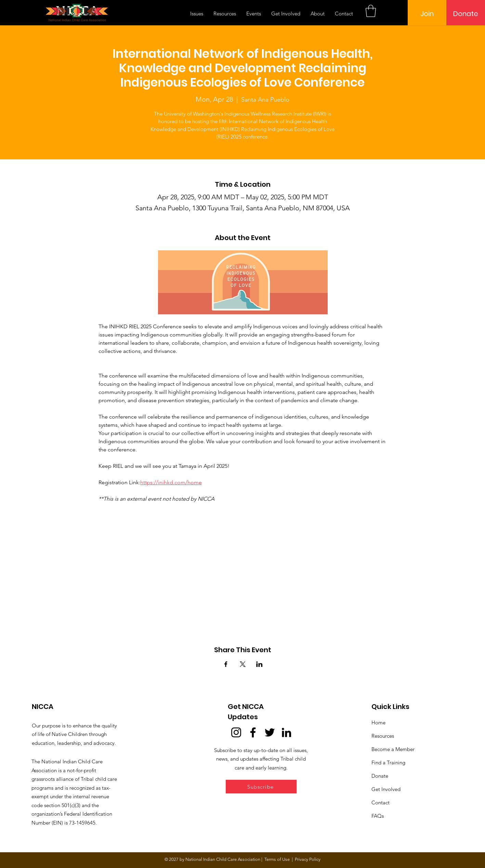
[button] (371, 11)
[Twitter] (270, 732)
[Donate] (466, 14)
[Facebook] (253, 732)
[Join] (427, 14)
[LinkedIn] (286, 732)
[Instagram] (236, 732)
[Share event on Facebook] (226, 664)
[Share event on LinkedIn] (259, 664)
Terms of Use (277, 859)
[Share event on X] (243, 664)
